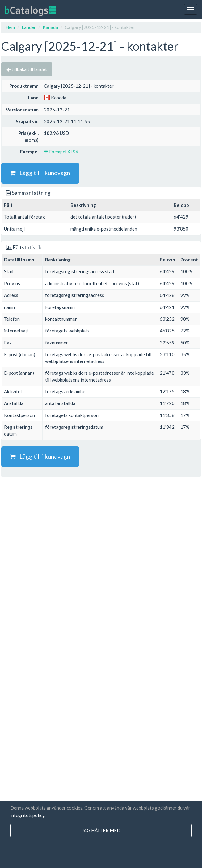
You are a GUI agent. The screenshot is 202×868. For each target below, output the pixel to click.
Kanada (50, 27)
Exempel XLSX (61, 152)
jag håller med (101, 830)
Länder (29, 27)
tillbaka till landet (27, 69)
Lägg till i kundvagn (40, 173)
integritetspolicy (27, 815)
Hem (10, 27)
